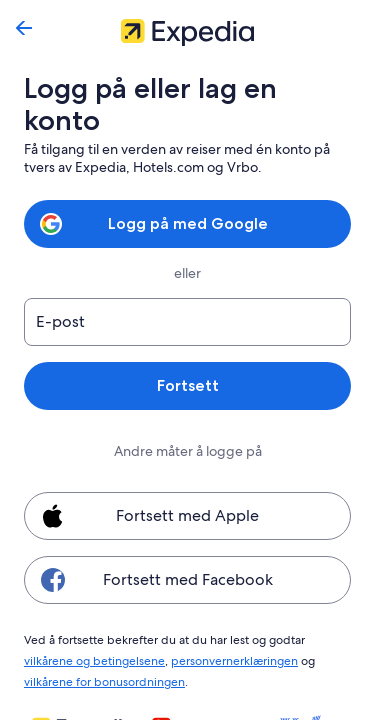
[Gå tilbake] (24, 28)
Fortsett (187, 353)
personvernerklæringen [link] (175, 626)
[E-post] (187, 290)
